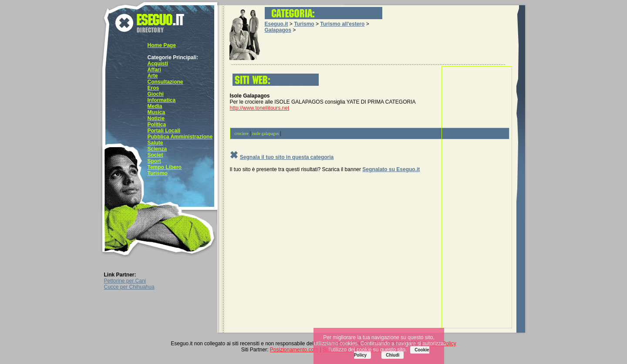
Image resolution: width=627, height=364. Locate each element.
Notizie (156, 118)
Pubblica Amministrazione (180, 137)
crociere (242, 133)
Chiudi (393, 355)
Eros (153, 88)
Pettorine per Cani (125, 281)
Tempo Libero (165, 167)
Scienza (157, 149)
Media (155, 106)
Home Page (162, 45)
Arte (153, 76)
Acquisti (158, 64)
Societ (155, 155)
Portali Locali (164, 131)
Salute (155, 143)
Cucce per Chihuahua (129, 287)
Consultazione (165, 82)
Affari (154, 70)
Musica (157, 112)
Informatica (162, 100)
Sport (154, 161)
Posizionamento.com (294, 350)
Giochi (156, 94)
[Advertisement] (477, 197)
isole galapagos (265, 133)
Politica (157, 125)
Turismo (158, 173)
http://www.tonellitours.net (260, 108)
